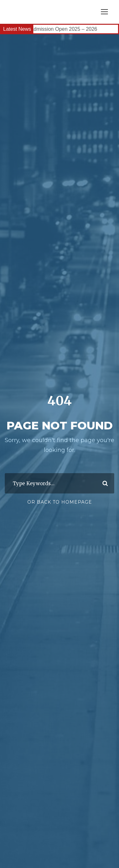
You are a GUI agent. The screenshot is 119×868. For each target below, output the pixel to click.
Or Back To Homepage (60, 502)
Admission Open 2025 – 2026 (64, 29)
